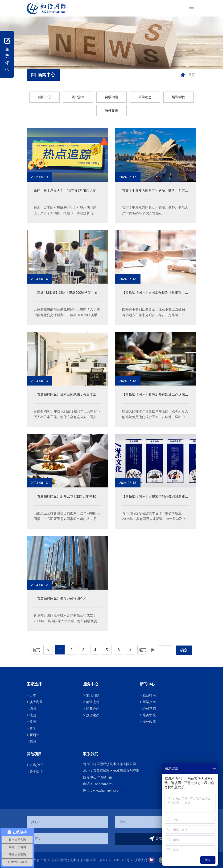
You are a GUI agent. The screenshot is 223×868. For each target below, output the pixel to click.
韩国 (33, 742)
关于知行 (36, 772)
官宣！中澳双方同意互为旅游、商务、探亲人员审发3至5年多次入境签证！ (155, 191)
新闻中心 (45, 97)
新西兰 (34, 735)
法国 (33, 715)
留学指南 (111, 97)
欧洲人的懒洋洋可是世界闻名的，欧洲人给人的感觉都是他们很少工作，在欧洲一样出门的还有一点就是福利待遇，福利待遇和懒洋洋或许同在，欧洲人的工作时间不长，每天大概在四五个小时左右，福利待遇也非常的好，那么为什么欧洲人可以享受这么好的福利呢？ (155, 415)
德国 (33, 709)
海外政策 (111, 110)
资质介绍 (36, 765)
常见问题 (93, 695)
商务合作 (93, 709)
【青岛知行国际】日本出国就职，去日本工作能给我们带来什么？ (67, 395)
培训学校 (178, 97)
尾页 (142, 650)
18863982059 (103, 784)
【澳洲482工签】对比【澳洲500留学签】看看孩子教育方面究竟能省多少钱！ (67, 293)
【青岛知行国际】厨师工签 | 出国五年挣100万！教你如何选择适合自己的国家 (66, 497)
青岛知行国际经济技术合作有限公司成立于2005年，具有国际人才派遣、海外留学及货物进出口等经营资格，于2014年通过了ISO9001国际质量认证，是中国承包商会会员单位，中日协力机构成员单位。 (155, 516)
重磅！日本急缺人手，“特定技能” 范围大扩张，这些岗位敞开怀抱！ (65, 191)
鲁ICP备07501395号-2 (116, 860)
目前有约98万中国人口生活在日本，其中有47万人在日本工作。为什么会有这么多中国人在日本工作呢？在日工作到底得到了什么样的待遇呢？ (67, 415)
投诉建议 (93, 715)
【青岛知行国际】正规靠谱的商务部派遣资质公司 (155, 497)
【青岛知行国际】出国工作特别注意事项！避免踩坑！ (155, 293)
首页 (192, 75)
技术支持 (141, 860)
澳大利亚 (36, 702)
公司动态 (145, 97)
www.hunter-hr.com (107, 790)
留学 (33, 728)
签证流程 (93, 702)
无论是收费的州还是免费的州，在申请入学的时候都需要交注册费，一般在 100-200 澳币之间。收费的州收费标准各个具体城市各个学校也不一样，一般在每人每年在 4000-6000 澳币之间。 (67, 313)
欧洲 (33, 722)
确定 (184, 650)
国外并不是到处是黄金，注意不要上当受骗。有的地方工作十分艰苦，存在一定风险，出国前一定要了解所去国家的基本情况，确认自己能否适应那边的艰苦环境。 (155, 313)
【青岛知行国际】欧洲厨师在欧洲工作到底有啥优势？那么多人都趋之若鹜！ (155, 395)
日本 (33, 695)
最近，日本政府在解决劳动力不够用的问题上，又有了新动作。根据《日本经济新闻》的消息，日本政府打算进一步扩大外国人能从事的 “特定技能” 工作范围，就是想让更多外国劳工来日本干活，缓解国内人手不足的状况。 (67, 211)
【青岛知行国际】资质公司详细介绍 (60, 599)
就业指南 (78, 97)
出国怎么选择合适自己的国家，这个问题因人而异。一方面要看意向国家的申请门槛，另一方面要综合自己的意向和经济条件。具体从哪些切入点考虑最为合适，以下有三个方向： (67, 516)
